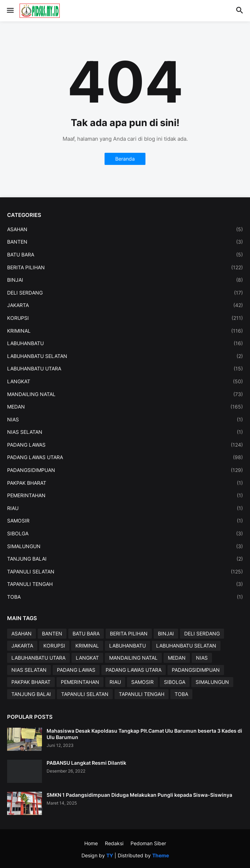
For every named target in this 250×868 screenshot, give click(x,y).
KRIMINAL (125, 331)
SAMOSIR (125, 521)
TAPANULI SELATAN (125, 572)
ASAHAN (125, 229)
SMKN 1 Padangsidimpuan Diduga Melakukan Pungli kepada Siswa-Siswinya (139, 795)
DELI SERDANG (125, 293)
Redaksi (114, 843)
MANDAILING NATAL (125, 394)
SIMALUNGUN (125, 546)
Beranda (125, 159)
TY (110, 855)
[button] (10, 11)
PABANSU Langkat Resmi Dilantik (86, 763)
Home (91, 843)
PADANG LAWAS (125, 445)
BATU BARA (125, 255)
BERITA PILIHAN (125, 267)
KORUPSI (125, 318)
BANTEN (125, 242)
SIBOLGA (125, 534)
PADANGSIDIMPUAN (125, 470)
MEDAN (125, 407)
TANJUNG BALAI (125, 559)
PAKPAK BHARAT (125, 483)
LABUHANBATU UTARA (125, 369)
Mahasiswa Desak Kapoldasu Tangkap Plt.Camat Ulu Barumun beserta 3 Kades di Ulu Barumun (144, 734)
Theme (161, 855)
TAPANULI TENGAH (125, 584)
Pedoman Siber (148, 843)
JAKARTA (125, 305)
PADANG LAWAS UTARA (125, 457)
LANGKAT (125, 381)
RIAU (125, 508)
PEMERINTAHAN (125, 495)
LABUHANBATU (125, 343)
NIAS (125, 420)
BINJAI (125, 280)
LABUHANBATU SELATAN (125, 356)
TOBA (125, 597)
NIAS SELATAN (125, 432)
